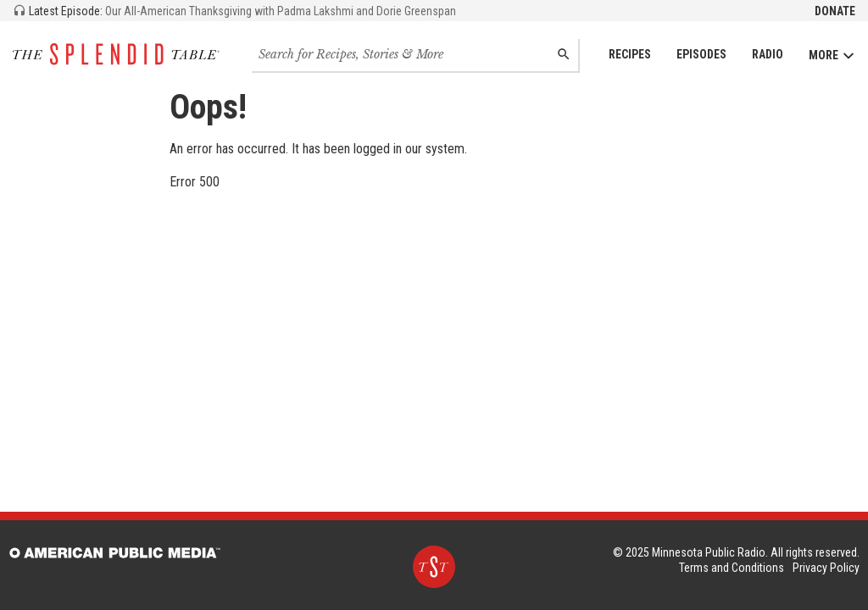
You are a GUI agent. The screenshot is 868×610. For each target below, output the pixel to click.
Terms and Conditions (732, 568)
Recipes (630, 54)
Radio (768, 54)
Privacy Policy (826, 568)
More (832, 55)
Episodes (701, 54)
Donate (835, 11)
